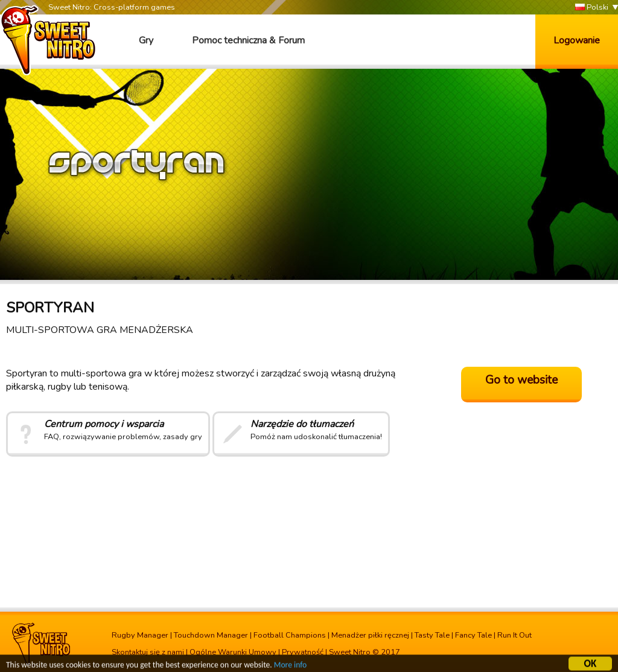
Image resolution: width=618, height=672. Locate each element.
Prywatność (303, 652)
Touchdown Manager (211, 635)
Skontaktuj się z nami (148, 652)
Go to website (521, 380)
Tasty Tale (432, 635)
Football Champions (290, 635)
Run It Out (514, 635)
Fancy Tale (473, 635)
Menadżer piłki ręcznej (370, 635)
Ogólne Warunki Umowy (233, 652)
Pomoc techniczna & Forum (248, 40)
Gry (146, 40)
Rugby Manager (140, 635)
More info (290, 666)
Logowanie (577, 40)
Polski (592, 8)
